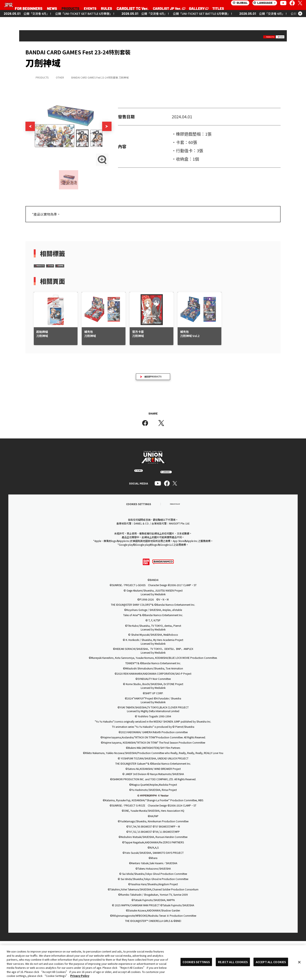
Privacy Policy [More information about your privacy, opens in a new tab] (80, 976)
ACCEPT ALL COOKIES (271, 962)
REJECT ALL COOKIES (233, 962)
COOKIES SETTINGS (196, 962)
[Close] (299, 962)
